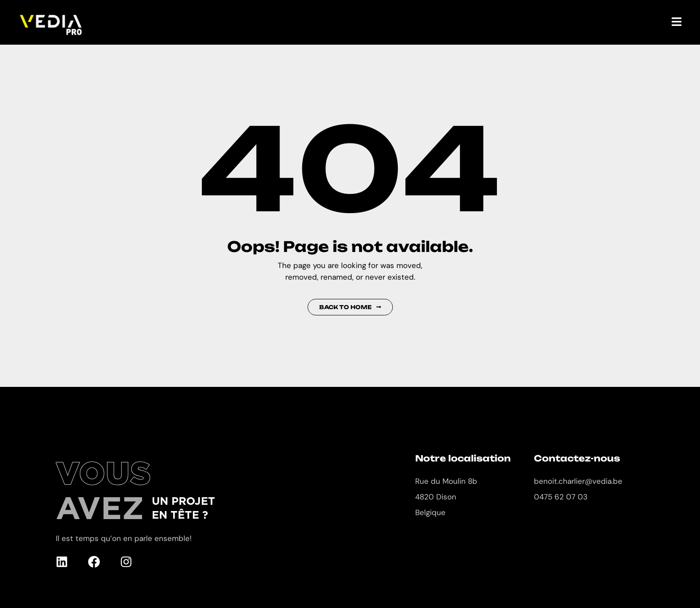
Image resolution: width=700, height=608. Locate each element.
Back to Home (350, 307)
